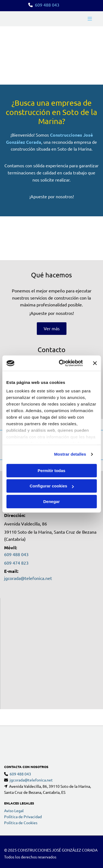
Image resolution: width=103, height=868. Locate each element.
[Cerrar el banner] (95, 363)
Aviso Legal (14, 788)
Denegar (51, 501)
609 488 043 (47, 5)
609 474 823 (16, 563)
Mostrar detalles (70, 454)
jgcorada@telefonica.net (28, 578)
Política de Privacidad (23, 795)
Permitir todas (51, 471)
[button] (52, 329)
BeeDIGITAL (89, 847)
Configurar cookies (52, 486)
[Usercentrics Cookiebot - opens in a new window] (61, 363)
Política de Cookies (21, 801)
